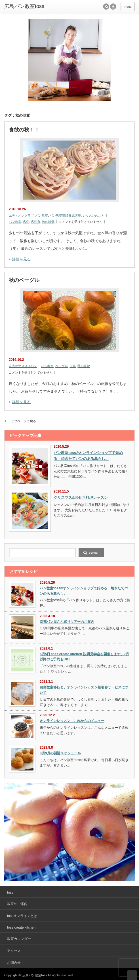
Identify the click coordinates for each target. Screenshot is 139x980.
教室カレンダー (19, 939)
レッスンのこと (93, 215)
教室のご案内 (17, 904)
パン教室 (42, 215)
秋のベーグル (24, 280)
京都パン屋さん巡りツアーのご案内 (67, 622)
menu (128, 7)
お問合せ (14, 963)
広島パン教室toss (24, 6)
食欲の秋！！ (24, 130)
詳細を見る (21, 259)
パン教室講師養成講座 (65, 215)
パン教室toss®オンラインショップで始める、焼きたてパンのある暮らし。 (88, 456)
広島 (26, 222)
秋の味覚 (48, 222)
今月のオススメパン (23, 366)
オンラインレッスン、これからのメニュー (72, 721)
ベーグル (62, 366)
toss (10, 893)
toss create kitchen (21, 927)
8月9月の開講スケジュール (60, 753)
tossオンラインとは (22, 916)
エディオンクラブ (21, 215)
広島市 (36, 222)
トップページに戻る (22, 421)
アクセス (14, 951)
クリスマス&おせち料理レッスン (81, 498)
